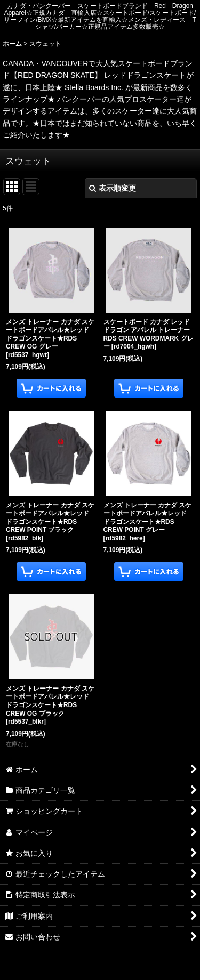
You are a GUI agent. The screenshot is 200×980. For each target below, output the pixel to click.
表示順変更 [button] (113, 188)
